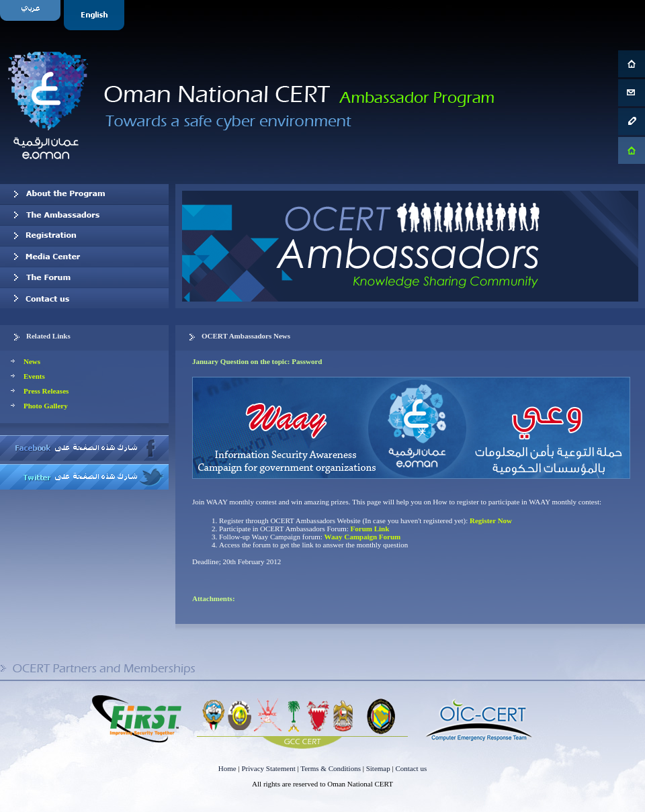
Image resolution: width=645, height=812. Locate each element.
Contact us (84, 298)
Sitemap (378, 768)
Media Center (84, 257)
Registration (84, 236)
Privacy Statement (268, 768)
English (96, 15)
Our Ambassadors (84, 215)
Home (227, 768)
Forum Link (370, 529)
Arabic (32, 15)
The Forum (84, 277)
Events (34, 376)
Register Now (491, 521)
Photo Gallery (46, 406)
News (32, 361)
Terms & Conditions (331, 768)
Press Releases (46, 391)
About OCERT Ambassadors (84, 194)
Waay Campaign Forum (363, 537)
